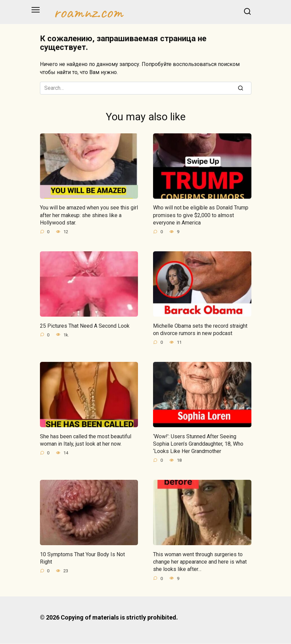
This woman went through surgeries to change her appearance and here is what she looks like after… (200, 562)
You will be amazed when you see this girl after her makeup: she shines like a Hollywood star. (89, 215)
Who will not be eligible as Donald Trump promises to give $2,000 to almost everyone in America (201, 215)
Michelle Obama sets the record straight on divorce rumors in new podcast (200, 330)
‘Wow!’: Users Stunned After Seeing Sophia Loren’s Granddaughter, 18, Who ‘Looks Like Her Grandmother (198, 444)
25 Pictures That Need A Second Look (85, 326)
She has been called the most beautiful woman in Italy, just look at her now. (86, 440)
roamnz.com (88, 12)
